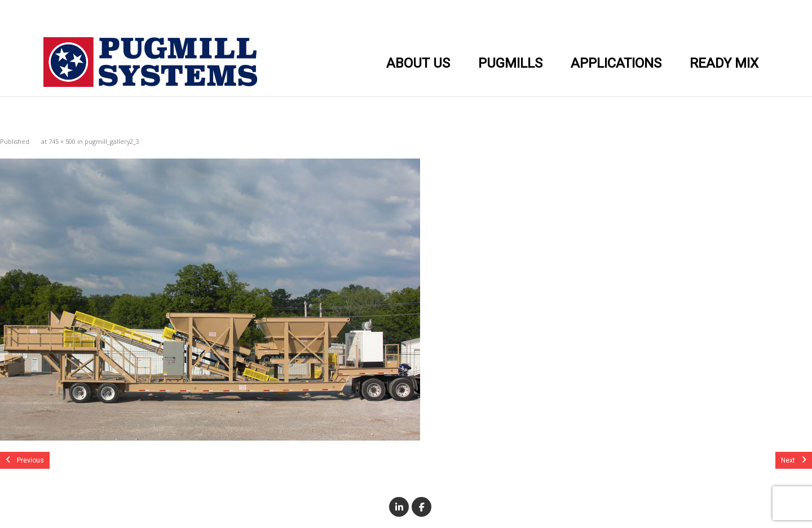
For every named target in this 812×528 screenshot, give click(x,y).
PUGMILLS (510, 63)
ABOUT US (418, 63)
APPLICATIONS (616, 63)
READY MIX (724, 63)
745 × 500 (62, 141)
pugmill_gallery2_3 (112, 141)
